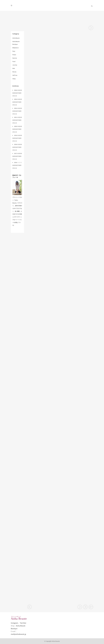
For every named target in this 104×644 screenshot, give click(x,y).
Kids (14, 68)
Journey (15, 65)
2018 (15, 144)
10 (13, 96)
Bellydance (16, 48)
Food (14, 61)
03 (21, 90)
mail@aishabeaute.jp (18, 634)
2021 (15, 117)
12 (16, 96)
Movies (14, 72)
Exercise (15, 58)
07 (18, 93)
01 (18, 90)
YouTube (23, 623)
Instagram (14, 623)
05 (15, 93)
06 (16, 93)
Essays (14, 55)
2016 (15, 162)
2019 (15, 135)
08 (19, 93)
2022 (15, 108)
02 (20, 90)
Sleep (14, 79)
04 (13, 93)
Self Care (15, 75)
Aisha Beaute (16, 38)
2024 (15, 90)
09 (21, 93)
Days (14, 51)
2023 (15, 99)
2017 (15, 153)
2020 (15, 126)
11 (15, 96)
